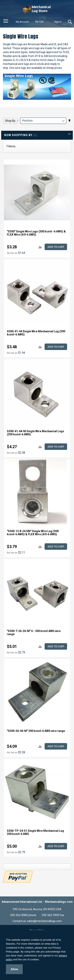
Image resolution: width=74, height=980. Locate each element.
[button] (40, 247)
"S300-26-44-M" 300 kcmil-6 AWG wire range (36, 731)
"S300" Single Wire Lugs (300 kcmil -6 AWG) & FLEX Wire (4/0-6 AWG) (36, 233)
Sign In (58, 22)
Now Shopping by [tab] (18, 135)
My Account (22, 22)
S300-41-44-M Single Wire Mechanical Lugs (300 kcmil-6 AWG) (36, 433)
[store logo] (37, 9)
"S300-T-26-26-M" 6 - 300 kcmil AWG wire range (34, 633)
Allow (14, 969)
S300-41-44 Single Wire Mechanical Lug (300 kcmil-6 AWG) (36, 333)
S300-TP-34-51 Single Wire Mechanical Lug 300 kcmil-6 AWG (35, 832)
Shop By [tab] (10, 121)
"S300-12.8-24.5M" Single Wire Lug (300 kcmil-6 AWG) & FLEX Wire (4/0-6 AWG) (33, 533)
